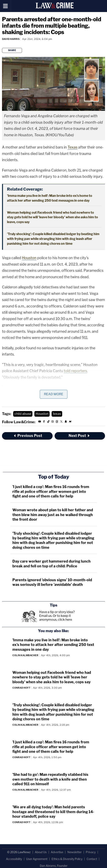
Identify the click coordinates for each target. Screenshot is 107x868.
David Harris (11, 39)
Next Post (79, 436)
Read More (54, 394)
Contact (92, 859)
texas (57, 414)
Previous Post (28, 436)
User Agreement (37, 859)
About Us (41, 852)
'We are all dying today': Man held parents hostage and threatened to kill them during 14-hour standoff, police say (53, 812)
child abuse (23, 414)
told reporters (75, 371)
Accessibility (14, 859)
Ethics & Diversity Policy (67, 859)
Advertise (57, 852)
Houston (29, 258)
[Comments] (3, 44)
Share (12, 50)
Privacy (91, 852)
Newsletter (74, 852)
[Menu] (5, 6)
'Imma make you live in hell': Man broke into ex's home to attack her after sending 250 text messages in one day (53, 645)
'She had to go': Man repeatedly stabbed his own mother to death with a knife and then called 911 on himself (50, 779)
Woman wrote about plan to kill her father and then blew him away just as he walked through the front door (53, 515)
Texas (72, 147)
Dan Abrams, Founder (54, 866)
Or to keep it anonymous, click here (56, 618)
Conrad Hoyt (21, 688)
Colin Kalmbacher (25, 655)
